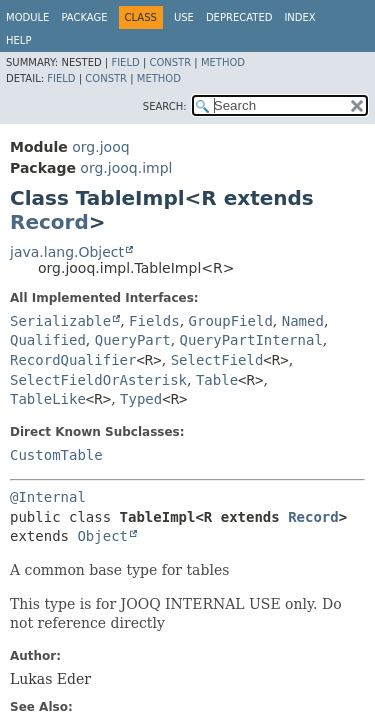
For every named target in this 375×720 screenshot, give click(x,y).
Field (125, 62)
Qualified (48, 340)
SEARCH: (165, 106)
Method (223, 62)
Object (102, 536)
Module (27, 17)
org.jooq (100, 147)
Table (217, 380)
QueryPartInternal (251, 340)
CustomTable (56, 455)
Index (299, 17)
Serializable (60, 321)
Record (49, 222)
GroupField (231, 321)
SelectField (217, 360)
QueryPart (133, 340)
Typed (141, 399)
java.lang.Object (67, 252)
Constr (170, 62)
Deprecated (239, 17)
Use (184, 17)
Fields (154, 321)
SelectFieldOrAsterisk (98, 380)
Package (84, 17)
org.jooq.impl (126, 168)
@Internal (48, 497)
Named (303, 321)
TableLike (48, 399)
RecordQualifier (73, 360)
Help (18, 40)
